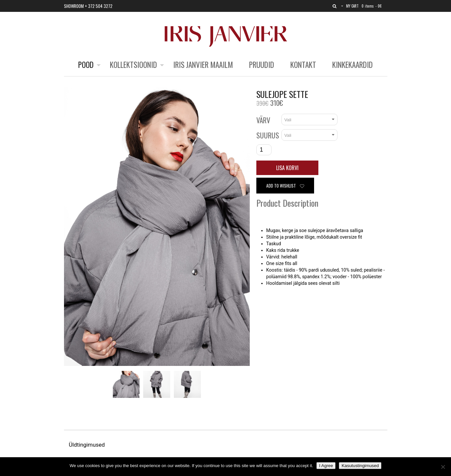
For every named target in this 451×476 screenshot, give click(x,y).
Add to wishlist (285, 186)
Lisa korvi (287, 168)
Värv (263, 120)
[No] (443, 467)
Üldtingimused (88, 445)
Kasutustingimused (360, 466)
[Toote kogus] (264, 150)
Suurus (268, 135)
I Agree (326, 466)
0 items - (372, 6)
